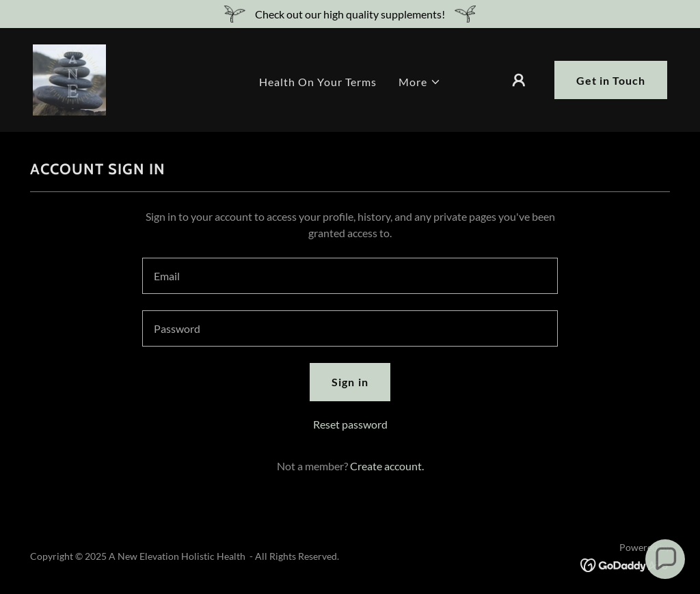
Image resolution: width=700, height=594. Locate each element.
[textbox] (350, 276)
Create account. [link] (387, 466)
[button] (420, 82)
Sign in (350, 382)
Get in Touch (611, 80)
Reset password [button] (350, 424)
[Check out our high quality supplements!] (350, 14)
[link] (69, 78)
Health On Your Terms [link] (318, 82)
